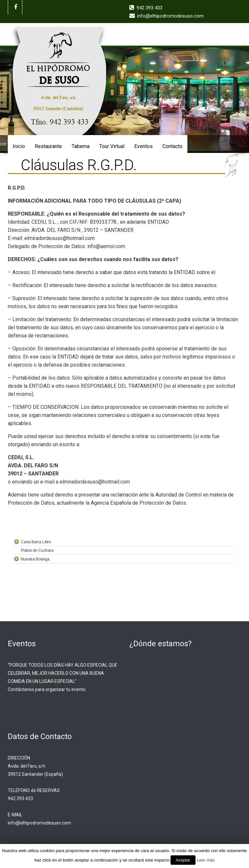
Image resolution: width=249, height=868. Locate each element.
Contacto (172, 146)
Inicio (19, 146)
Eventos (143, 146)
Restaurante (48, 146)
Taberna (81, 146)
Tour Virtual (112, 146)
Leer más (206, 860)
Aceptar (183, 860)
